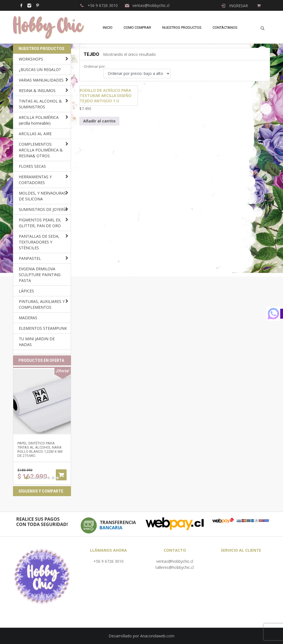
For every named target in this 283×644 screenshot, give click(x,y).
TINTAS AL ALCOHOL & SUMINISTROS (40, 104)
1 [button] (27, 478)
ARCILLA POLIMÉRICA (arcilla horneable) (39, 120)
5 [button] (44, 478)
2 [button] (31, 478)
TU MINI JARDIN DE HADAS (37, 342)
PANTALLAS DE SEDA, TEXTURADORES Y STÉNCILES (39, 242)
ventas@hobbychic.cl (175, 561)
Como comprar (137, 28)
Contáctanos (225, 28)
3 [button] (35, 478)
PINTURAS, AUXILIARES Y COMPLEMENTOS (42, 304)
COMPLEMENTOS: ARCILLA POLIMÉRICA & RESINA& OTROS (41, 150)
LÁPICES (26, 291)
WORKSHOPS (31, 59)
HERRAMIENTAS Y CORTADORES (35, 180)
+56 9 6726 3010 (108, 561)
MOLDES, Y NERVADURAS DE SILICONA (42, 196)
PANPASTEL (30, 258)
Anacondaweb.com (157, 636)
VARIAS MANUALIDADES (41, 80)
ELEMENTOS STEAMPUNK (43, 328)
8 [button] (57, 478)
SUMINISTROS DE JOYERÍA (43, 209)
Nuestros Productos (182, 28)
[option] (42, 426)
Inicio (108, 28)
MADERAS (28, 318)
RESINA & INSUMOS (37, 91)
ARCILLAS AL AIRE (35, 134)
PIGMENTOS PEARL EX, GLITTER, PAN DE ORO (40, 223)
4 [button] (40, 478)
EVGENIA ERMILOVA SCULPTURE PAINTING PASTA (40, 275)
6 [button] (49, 478)
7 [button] (53, 478)
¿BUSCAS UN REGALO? (40, 70)
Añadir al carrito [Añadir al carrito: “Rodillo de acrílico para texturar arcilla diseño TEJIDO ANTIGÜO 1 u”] (99, 121)
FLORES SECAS (32, 166)
